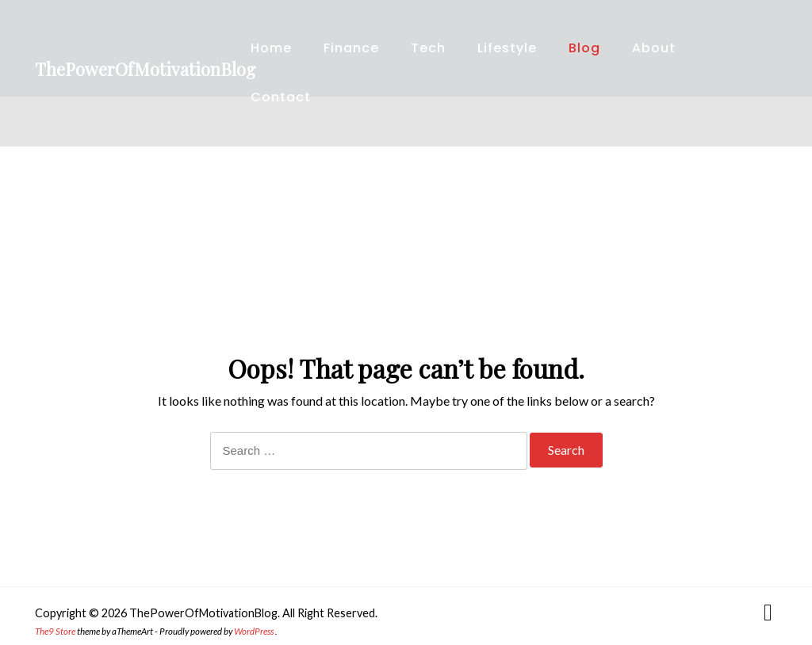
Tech (428, 48)
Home (271, 48)
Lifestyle (507, 48)
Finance (351, 48)
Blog (584, 48)
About (654, 48)
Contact (281, 97)
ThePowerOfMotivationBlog (145, 69)
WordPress (254, 631)
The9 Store (55, 631)
